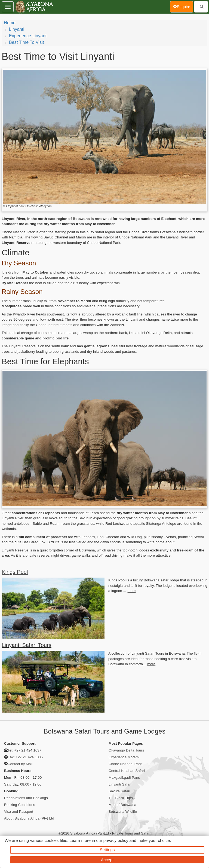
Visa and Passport (19, 812)
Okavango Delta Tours (126, 750)
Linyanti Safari (120, 784)
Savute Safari (119, 791)
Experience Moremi (124, 757)
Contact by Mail (20, 764)
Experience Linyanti (28, 36)
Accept (107, 860)
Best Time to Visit (26, 42)
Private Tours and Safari (131, 833)
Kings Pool (15, 572)
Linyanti (17, 29)
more (132, 591)
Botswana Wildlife (123, 812)
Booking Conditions (20, 805)
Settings (107, 850)
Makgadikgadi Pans (124, 777)
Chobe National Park (125, 764)
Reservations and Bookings (26, 798)
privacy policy (116, 840)
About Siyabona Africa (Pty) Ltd (29, 818)
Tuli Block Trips (121, 798)
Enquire (183, 6)
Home (10, 23)
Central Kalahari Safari (127, 771)
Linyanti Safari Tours (27, 645)
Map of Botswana (122, 805)
